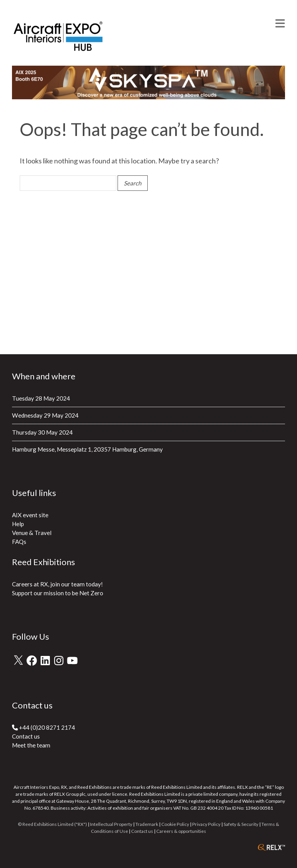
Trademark (147, 824)
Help (18, 524)
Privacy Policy (206, 824)
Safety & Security (241, 824)
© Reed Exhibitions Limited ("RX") (52, 824)
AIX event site (30, 515)
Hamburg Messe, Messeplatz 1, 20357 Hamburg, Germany (87, 449)
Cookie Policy (175, 824)
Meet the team (31, 745)
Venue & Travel (32, 533)
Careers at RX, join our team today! (57, 584)
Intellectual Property (111, 824)
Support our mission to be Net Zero (58, 593)
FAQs (19, 542)
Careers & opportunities (181, 831)
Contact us (26, 736)
